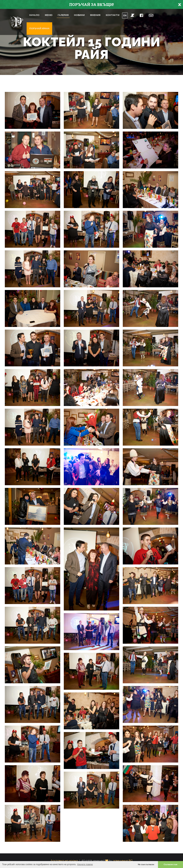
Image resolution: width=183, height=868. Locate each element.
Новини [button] (79, 15)
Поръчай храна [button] (39, 28)
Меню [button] (49, 15)
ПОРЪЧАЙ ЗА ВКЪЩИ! (91, 4)
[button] (132, 15)
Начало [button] (34, 15)
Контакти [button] (113, 15)
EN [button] (125, 15)
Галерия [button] (63, 15)
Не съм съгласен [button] (146, 864)
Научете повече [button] (85, 864)
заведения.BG (123, 861)
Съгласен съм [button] (170, 864)
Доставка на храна (64, 861)
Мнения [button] (95, 15)
